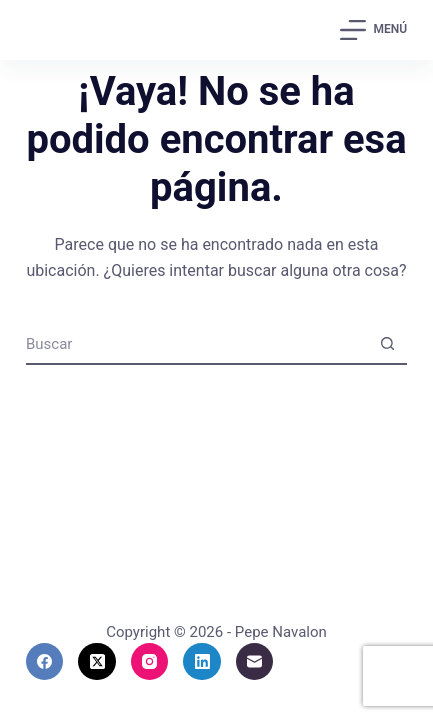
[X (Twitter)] (97, 662)
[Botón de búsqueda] (387, 344)
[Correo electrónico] (255, 662)
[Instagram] (150, 662)
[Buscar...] (196, 344)
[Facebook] (45, 662)
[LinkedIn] (202, 662)
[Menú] (373, 30)
